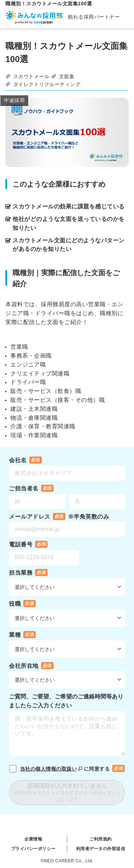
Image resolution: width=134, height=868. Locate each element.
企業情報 (33, 839)
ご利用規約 (101, 839)
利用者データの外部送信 (101, 849)
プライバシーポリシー (33, 849)
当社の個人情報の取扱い (52, 769)
